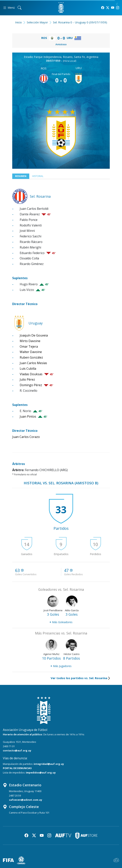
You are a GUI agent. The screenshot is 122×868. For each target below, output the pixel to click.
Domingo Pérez (31, 385)
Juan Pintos (28, 416)
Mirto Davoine (30, 341)
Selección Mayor (37, 22)
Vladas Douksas (31, 374)
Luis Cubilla (28, 369)
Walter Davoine (31, 352)
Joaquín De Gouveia (34, 335)
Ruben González (31, 357)
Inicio (18, 22)
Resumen (21, 176)
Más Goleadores (61, 622)
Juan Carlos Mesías (33, 363)
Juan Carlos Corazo (26, 437)
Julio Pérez (27, 379)
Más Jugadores (61, 666)
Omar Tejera (29, 346)
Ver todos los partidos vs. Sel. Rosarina (80, 678)
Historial (38, 176)
